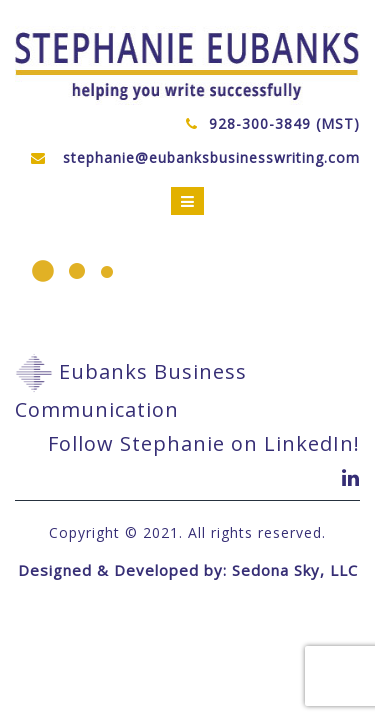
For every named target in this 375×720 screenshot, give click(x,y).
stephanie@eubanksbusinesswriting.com (211, 157)
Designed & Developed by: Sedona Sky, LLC (188, 570)
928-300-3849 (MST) (284, 123)
